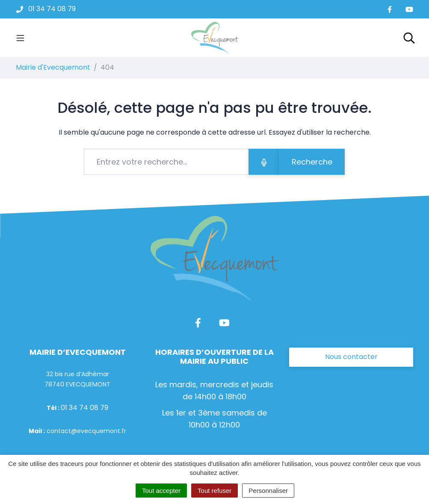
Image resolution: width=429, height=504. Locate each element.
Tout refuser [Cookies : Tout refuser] (214, 491)
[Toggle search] (409, 38)
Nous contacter (351, 357)
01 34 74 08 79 (84, 408)
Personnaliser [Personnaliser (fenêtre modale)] (268, 491)
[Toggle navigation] (20, 38)
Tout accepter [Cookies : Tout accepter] (161, 491)
